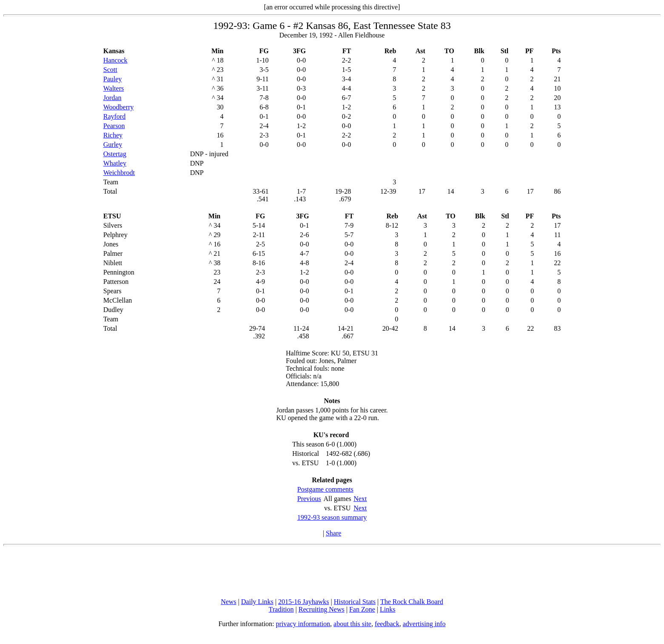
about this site (352, 624)
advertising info (424, 624)
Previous (309, 499)
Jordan (113, 98)
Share (333, 533)
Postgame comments (325, 489)
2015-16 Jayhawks (304, 602)
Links (388, 609)
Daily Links (257, 602)
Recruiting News (322, 609)
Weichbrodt (119, 173)
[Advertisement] (332, 572)
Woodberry (119, 107)
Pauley (113, 79)
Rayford (114, 116)
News (228, 602)
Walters (114, 88)
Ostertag (115, 154)
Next (360, 499)
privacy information (303, 624)
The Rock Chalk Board (412, 602)
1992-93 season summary (332, 517)
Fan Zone (362, 609)
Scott (110, 70)
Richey (113, 135)
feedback (387, 624)
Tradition (281, 609)
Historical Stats (355, 602)
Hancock (115, 60)
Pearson (114, 126)
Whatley (115, 163)
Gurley (113, 145)
